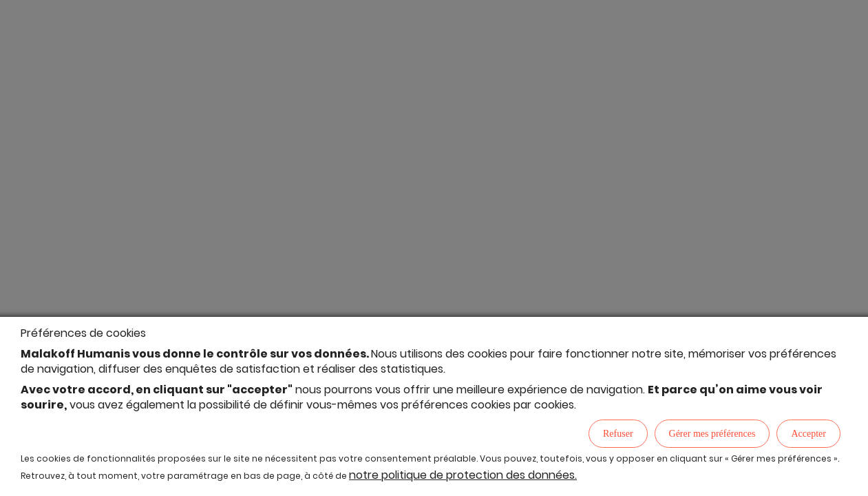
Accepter (808, 434)
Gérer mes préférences (712, 434)
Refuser (618, 434)
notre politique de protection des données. (463, 475)
